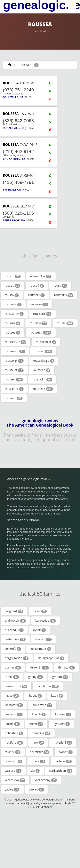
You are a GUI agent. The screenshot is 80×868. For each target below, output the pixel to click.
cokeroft (13, 649)
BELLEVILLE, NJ (13, 97)
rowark (13, 752)
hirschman (48, 686)
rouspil (37, 286)
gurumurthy (16, 686)
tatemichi (13, 761)
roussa (12, 295)
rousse (65, 323)
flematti (67, 667)
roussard (42, 314)
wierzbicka (15, 780)
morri (36, 724)
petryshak (14, 733)
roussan (40, 304)
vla (35, 771)
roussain (36, 295)
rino (38, 743)
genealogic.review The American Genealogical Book (40, 423)
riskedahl (63, 743)
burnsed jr (14, 630)
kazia (57, 696)
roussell (14, 379)
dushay (13, 667)
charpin (43, 639)
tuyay (38, 761)
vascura (13, 771)
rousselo (14, 398)
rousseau (41, 333)
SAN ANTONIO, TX (14, 159)
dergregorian (17, 658)
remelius (41, 733)
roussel (43, 351)
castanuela (15, 639)
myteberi (61, 724)
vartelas (63, 761)
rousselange (44, 361)
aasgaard (14, 611)
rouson (13, 276)
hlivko (12, 696)
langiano (14, 714)
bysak (39, 630)
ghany (36, 677)
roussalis (13, 304)
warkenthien (61, 771)
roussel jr (14, 361)
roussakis (64, 295)
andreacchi (15, 621)
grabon (60, 677)
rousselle (43, 389)
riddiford (14, 743)
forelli (12, 677)
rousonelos (41, 276)
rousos (13, 286)
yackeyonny (46, 780)
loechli (39, 714)
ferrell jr (40, 667)
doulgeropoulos (51, 658)
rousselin (42, 370)
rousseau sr (46, 342)
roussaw (38, 323)
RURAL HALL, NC (14, 128)
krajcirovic (42, 705)
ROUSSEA (25, 65)
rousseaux (15, 351)
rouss (60, 286)
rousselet (14, 370)
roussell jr (42, 379)
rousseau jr (15, 342)
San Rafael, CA (12, 190)
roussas (12, 323)
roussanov (14, 314)
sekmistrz (40, 752)
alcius (40, 611)
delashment (41, 649)
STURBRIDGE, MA (14, 221)
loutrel (12, 724)
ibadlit (35, 696)
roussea (13, 333)
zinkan (37, 789)
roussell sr (14, 389)
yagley (12, 789)
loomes (63, 714)
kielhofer (14, 705)
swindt (66, 752)
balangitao (46, 621)
